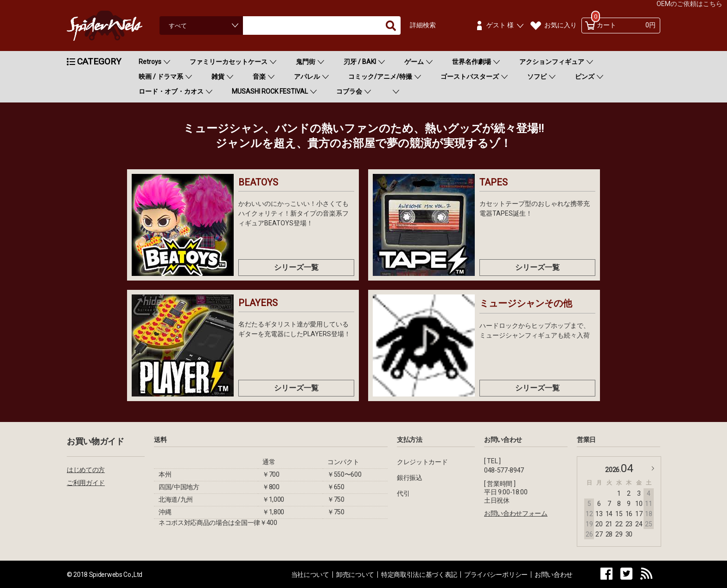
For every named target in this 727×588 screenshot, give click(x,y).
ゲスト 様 (500, 25)
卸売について (355, 575)
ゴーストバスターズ (470, 77)
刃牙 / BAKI (360, 62)
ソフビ (537, 77)
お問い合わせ (554, 575)
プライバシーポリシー (496, 575)
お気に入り (561, 25)
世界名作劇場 (472, 62)
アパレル (307, 77)
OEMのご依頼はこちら (689, 4)
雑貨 (218, 77)
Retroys (150, 62)
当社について (310, 575)
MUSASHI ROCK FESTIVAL (270, 91)
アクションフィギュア (552, 62)
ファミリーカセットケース (229, 62)
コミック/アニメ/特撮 (380, 77)
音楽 (259, 77)
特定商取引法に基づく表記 (419, 575)
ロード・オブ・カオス (171, 91)
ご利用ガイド (86, 483)
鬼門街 (306, 62)
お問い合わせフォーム (516, 513)
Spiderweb (113, 26)
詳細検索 (423, 25)
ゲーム (414, 62)
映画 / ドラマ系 (161, 77)
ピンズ (585, 77)
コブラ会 (349, 91)
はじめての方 (86, 470)
